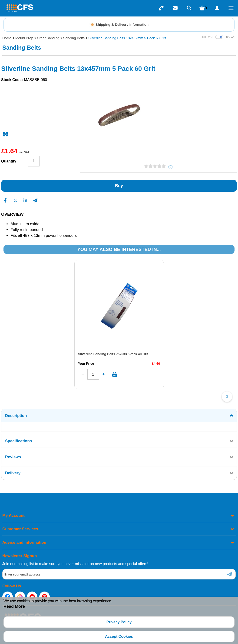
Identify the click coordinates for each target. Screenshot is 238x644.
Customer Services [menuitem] (20, 529)
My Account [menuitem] (13, 516)
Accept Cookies (119, 636)
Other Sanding (48, 38)
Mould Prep (24, 38)
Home (7, 38)
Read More (14, 606)
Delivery (13, 473)
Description (16, 416)
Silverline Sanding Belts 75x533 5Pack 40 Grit (55, 354)
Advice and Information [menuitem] (24, 542)
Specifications (18, 441)
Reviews (13, 457)
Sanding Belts (74, 38)
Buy (119, 186)
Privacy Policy (119, 622)
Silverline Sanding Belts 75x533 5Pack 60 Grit (172, 354)
